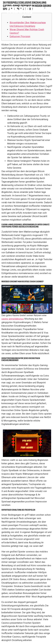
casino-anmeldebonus (13, 319)
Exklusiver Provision (20, 36)
